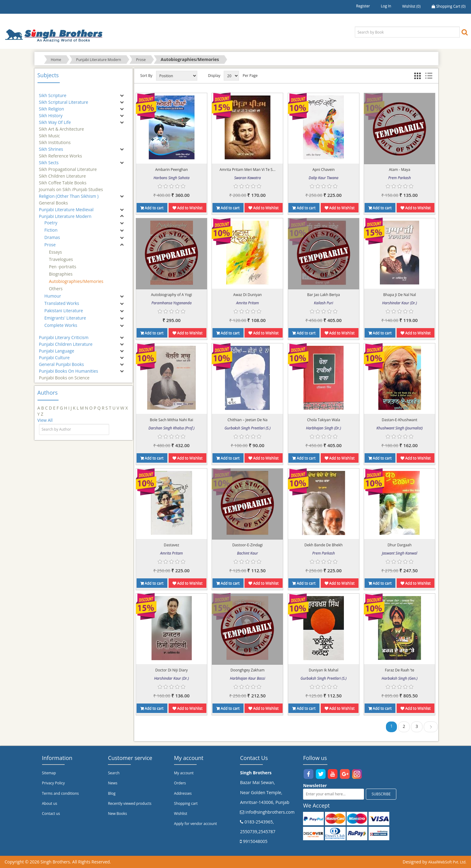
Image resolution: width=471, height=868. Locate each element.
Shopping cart (186, 803)
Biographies (61, 274)
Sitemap (49, 773)
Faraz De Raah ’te (400, 670)
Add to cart (152, 208)
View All (45, 420)
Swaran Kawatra (247, 178)
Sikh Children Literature (62, 173)
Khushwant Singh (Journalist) (400, 428)
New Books (117, 814)
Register (363, 6)
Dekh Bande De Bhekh (324, 545)
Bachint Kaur (248, 553)
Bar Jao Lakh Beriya (324, 295)
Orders (180, 783)
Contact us (51, 814)
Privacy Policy (54, 783)
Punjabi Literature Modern (98, 60)
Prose (141, 60)
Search (114, 773)
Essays (56, 252)
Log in (386, 6)
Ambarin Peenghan (171, 170)
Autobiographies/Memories (76, 281)
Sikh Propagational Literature (68, 166)
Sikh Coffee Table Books (63, 180)
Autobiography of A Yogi (171, 295)
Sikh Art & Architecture (62, 126)
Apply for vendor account (196, 824)
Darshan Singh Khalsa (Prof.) (171, 428)
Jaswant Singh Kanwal (400, 553)
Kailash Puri (324, 303)
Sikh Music (50, 133)
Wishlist (181, 814)
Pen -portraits (63, 267)
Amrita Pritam (248, 303)
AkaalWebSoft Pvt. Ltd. (447, 862)
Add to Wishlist (187, 208)
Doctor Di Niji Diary (171, 670)
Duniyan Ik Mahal (324, 670)
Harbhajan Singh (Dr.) (324, 428)
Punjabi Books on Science (64, 375)
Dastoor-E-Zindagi (248, 545)
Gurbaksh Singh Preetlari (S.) (247, 428)
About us (50, 803)
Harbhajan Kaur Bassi (248, 678)
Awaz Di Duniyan (248, 295)
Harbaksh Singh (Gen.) (400, 678)
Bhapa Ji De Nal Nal (400, 295)
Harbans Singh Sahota (171, 178)
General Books (54, 200)
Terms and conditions (61, 793)
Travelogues (61, 259)
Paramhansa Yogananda (171, 303)
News (113, 783)
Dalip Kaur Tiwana (324, 178)
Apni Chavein (324, 170)
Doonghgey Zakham (248, 670)
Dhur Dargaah (400, 545)
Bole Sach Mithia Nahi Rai (172, 420)
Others (56, 289)
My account (184, 773)
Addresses (183, 793)
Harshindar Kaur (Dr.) (400, 303)
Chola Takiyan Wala (323, 420)
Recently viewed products (130, 803)
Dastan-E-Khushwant (400, 420)
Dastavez (171, 545)
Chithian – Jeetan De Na (247, 420)
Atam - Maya (400, 170)
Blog (112, 793)
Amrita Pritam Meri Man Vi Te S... (247, 170)
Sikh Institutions (55, 140)
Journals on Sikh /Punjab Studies (71, 187)
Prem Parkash (400, 178)
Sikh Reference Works (61, 153)
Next (431, 728)
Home (56, 60)
